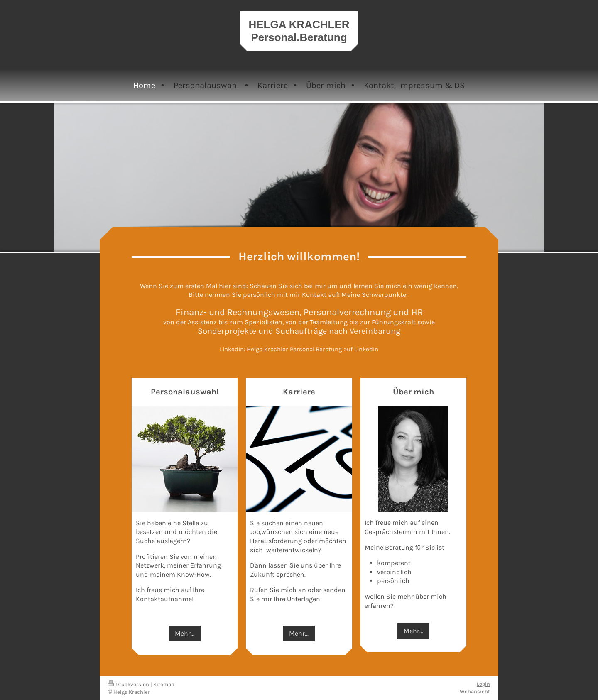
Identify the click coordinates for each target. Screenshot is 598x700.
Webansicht (475, 691)
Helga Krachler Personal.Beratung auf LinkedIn (312, 349)
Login (483, 684)
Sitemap (164, 684)
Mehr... (185, 633)
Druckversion (129, 684)
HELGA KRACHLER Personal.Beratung (299, 31)
